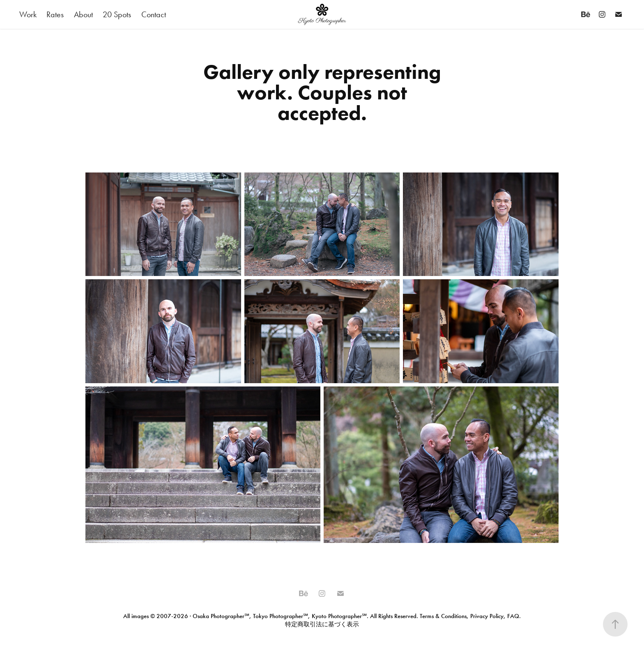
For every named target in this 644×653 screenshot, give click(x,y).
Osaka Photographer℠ (221, 616)
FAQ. (513, 616)
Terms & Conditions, (444, 616)
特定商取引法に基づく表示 (322, 624)
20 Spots (117, 14)
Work (28, 14)
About (83, 14)
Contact (154, 14)
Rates (55, 14)
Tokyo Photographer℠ (281, 616)
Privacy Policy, (488, 616)
